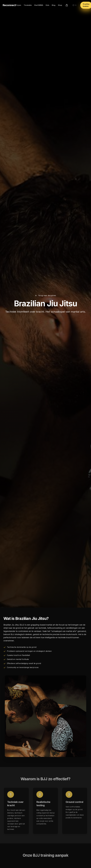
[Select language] (75, 5)
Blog (54, 5)
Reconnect (9, 5)
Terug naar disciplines (45, 295)
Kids (47, 5)
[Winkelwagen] (67, 5)
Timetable (28, 5)
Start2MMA (39, 5)
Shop (60, 5)
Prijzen (18, 5)
